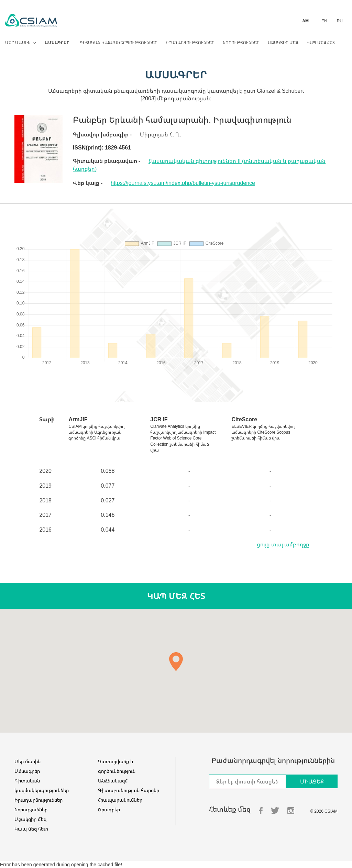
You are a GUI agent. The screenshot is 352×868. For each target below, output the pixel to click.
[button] (176, 661)
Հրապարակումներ (120, 800)
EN (324, 21)
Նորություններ (241, 42)
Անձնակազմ (113, 781)
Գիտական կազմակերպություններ (119, 42)
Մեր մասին (20, 42)
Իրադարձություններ (190, 42)
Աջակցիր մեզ (283, 42)
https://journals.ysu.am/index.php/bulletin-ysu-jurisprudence (183, 183)
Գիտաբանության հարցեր (129, 790)
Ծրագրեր (109, 809)
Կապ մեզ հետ (321, 42)
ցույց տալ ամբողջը (283, 544)
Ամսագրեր (57, 42)
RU (340, 21)
